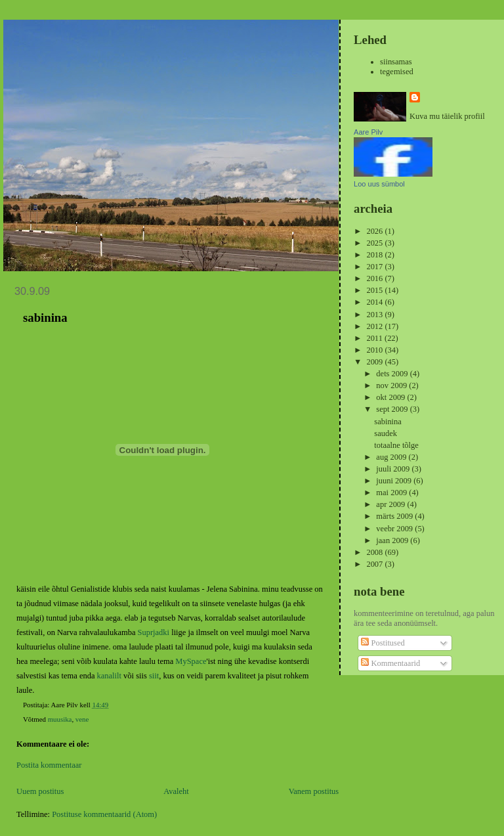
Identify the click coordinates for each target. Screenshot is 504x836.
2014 (375, 302)
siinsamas (396, 62)
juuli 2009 (394, 469)
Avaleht (176, 791)
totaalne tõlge (396, 445)
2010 (375, 350)
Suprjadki (154, 632)
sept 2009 (393, 409)
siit (154, 676)
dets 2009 (393, 374)
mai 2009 (392, 493)
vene (82, 719)
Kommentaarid (390, 663)
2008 (375, 552)
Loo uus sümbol (379, 184)
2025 (375, 243)
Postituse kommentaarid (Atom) (104, 814)
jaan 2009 (393, 540)
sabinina (388, 422)
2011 (375, 338)
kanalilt (109, 676)
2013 (375, 315)
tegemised (397, 72)
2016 (375, 278)
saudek (386, 433)
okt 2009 (391, 397)
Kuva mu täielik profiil (447, 116)
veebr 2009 (395, 529)
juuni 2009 (395, 481)
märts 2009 (395, 516)
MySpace (191, 661)
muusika (60, 719)
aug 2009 (392, 457)
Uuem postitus (40, 791)
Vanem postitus (314, 791)
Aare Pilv (368, 132)
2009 (375, 362)
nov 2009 (392, 385)
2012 (375, 326)
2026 (375, 231)
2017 (375, 267)
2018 (375, 255)
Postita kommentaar (49, 765)
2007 (375, 564)
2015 (375, 290)
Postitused (383, 643)
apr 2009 (391, 504)
